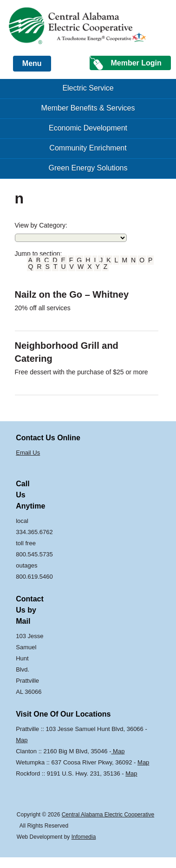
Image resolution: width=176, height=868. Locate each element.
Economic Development (88, 128)
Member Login (136, 63)
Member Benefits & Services (88, 108)
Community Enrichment (88, 148)
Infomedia (84, 837)
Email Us (28, 453)
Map (22, 740)
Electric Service (88, 88)
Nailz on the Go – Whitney (72, 294)
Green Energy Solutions (88, 168)
